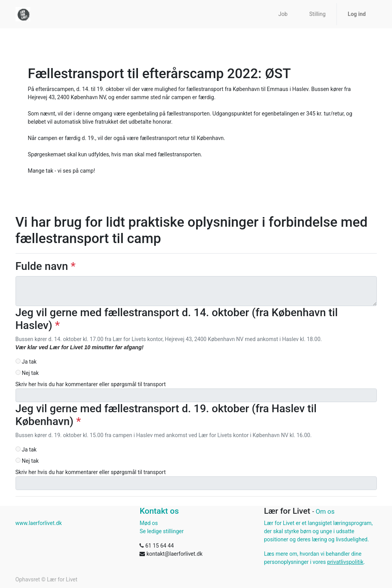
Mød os (149, 523)
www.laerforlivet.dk (39, 523)
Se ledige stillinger (161, 531)
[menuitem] (283, 14)
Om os (325, 511)
